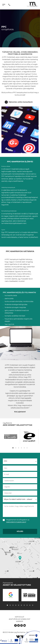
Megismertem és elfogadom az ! (18, 521)
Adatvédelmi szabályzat (20, 619)
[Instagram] (22, 625)
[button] (13, 448)
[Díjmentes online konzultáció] (19, 102)
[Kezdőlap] (32, 4)
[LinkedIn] (25, 625)
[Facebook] (15, 625)
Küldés (20, 531)
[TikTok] (18, 625)
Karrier (20, 621)
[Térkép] (20, 558)
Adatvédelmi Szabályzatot (16, 522)
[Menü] (4, 5)
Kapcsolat (20, 617)
